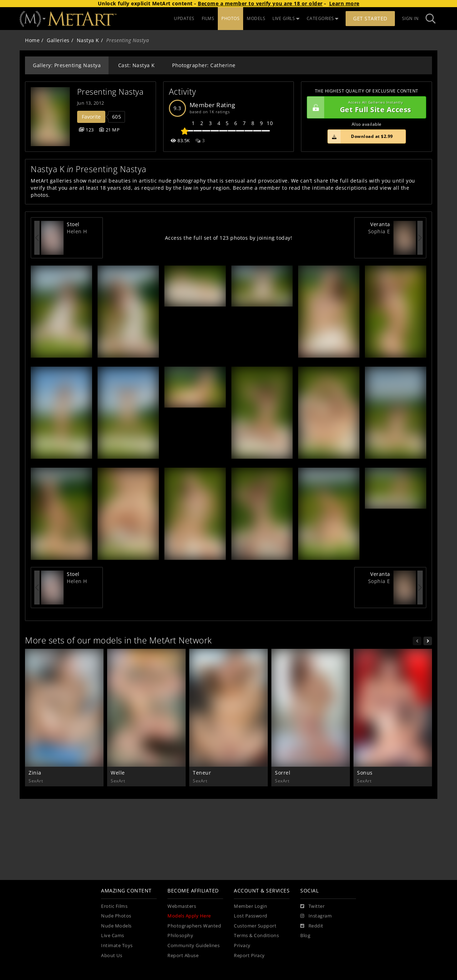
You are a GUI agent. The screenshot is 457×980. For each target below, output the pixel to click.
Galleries (58, 40)
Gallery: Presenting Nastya (67, 65)
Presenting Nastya (111, 92)
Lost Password (251, 916)
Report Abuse (183, 956)
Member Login (250, 906)
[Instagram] (316, 916)
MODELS (256, 18)
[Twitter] (312, 906)
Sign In (410, 18)
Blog (305, 936)
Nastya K (88, 40)
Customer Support (255, 926)
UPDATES (184, 18)
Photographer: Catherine (204, 65)
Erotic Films (114, 906)
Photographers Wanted (194, 926)
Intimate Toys (117, 946)
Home (32, 40)
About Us (112, 956)
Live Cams (113, 936)
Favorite (91, 117)
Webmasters (182, 906)
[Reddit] (312, 926)
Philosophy (180, 936)
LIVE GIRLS (286, 18)
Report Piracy (249, 956)
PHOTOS (230, 18)
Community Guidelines (194, 946)
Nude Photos (116, 916)
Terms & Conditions (256, 936)
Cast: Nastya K (137, 65)
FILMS (208, 18)
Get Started (370, 18)
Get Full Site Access (365, 108)
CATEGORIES (323, 18)
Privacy (242, 946)
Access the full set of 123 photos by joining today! (229, 238)
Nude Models (116, 926)
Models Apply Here (189, 916)
